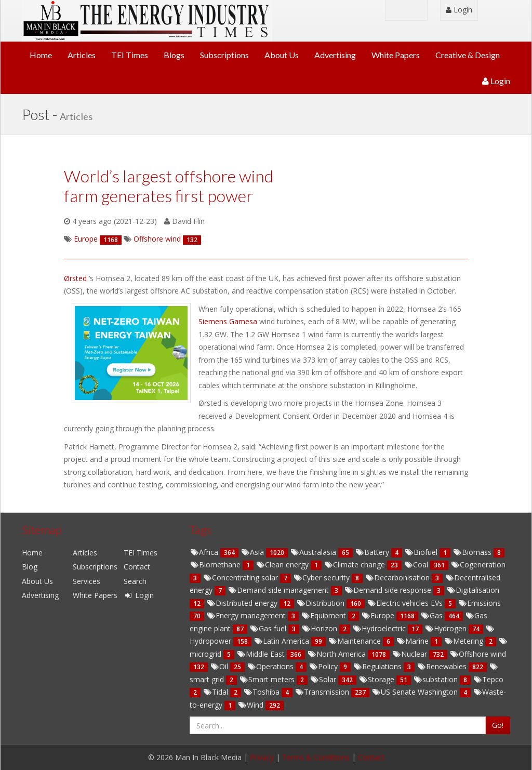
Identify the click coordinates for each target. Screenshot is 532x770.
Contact (137, 567)
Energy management (247, 615)
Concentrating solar (241, 577)
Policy (324, 666)
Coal (417, 565)
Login (459, 10)
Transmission (323, 692)
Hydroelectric (380, 628)
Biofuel (422, 552)
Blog (30, 567)
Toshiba (262, 692)
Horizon (320, 628)
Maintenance (355, 641)
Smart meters (268, 679)
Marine (413, 641)
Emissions (479, 603)
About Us (282, 55)
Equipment (324, 615)
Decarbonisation (398, 577)
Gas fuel (269, 628)
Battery (373, 552)
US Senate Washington (416, 692)
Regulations (378, 666)
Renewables (443, 666)
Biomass (473, 552)
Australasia (314, 552)
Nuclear (410, 654)
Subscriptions (224, 55)
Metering (464, 641)
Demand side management (279, 590)
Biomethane (216, 565)
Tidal (216, 692)
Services (87, 581)
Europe (379, 615)
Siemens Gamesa (229, 321)
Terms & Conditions (316, 757)
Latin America (282, 641)
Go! (498, 725)
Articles (82, 55)
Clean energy (283, 565)
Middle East (262, 654)
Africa (205, 552)
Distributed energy (243, 603)
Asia (253, 552)
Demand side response (389, 590)
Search (135, 581)
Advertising (335, 55)
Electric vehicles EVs (406, 603)
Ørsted (76, 278)
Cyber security (322, 577)
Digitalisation (473, 590)
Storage (377, 679)
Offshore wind (478, 654)
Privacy (262, 757)
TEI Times (130, 55)
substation (436, 679)
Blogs (174, 55)
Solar (324, 679)
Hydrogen (447, 628)
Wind (251, 705)
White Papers (396, 55)
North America (337, 654)
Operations (271, 666)
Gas (433, 615)
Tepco (488, 679)
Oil (220, 666)
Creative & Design (468, 55)
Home (41, 55)
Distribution (321, 603)
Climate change (355, 565)
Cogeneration (478, 565)
